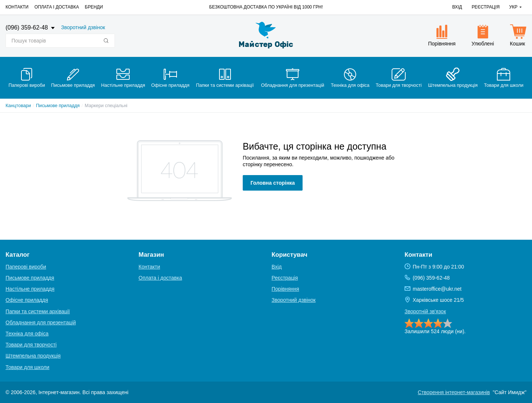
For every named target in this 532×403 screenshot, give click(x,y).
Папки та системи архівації (38, 311)
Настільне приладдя (30, 289)
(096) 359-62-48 (28, 28)
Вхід (457, 7)
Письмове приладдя (58, 106)
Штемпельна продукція (33, 356)
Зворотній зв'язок (425, 311)
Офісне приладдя (27, 300)
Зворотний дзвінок (83, 27)
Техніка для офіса (27, 334)
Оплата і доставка (57, 7)
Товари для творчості (31, 345)
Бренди (94, 7)
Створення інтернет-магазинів (454, 392)
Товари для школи (28, 367)
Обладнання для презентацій (41, 322)
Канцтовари (18, 106)
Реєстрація (486, 7)
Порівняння (285, 289)
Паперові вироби (26, 267)
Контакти (17, 7)
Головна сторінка (273, 183)
